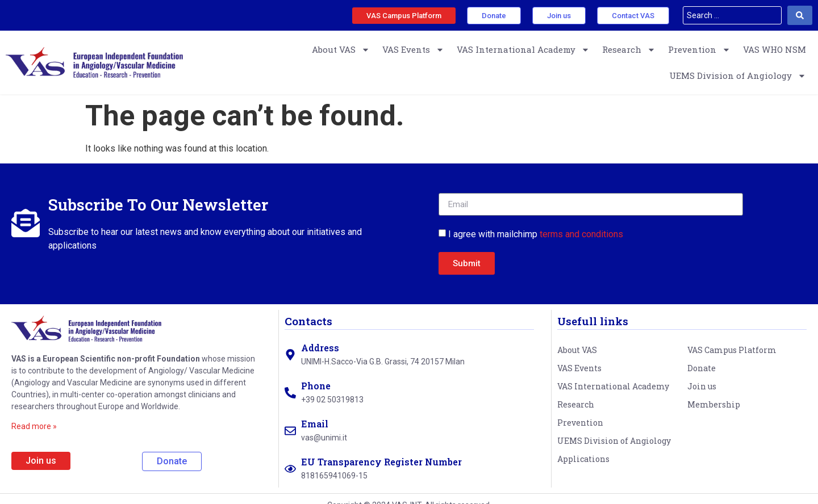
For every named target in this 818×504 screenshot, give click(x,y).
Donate (702, 368)
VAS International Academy (523, 50)
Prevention (699, 50)
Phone (316, 386)
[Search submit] (800, 15)
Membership (714, 404)
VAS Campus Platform (732, 350)
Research (629, 50)
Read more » (34, 426)
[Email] (290, 431)
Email (315, 424)
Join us (702, 386)
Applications (583, 459)
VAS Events (413, 50)
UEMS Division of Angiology (738, 76)
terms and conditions (581, 234)
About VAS (341, 50)
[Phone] (290, 393)
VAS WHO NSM (775, 49)
